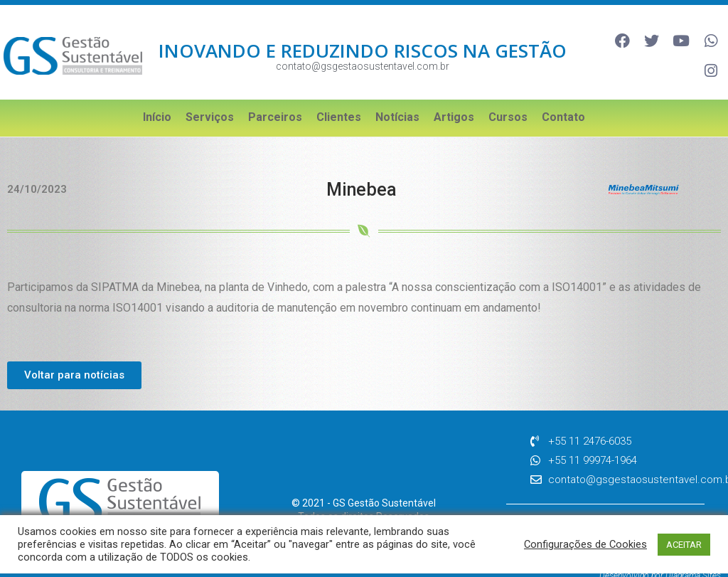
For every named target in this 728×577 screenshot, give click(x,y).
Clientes (339, 96)
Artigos (454, 96)
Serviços (210, 96)
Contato (563, 96)
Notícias (397, 96)
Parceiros (275, 96)
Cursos (508, 96)
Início (157, 96)
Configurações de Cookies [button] (585, 544)
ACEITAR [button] (684, 545)
